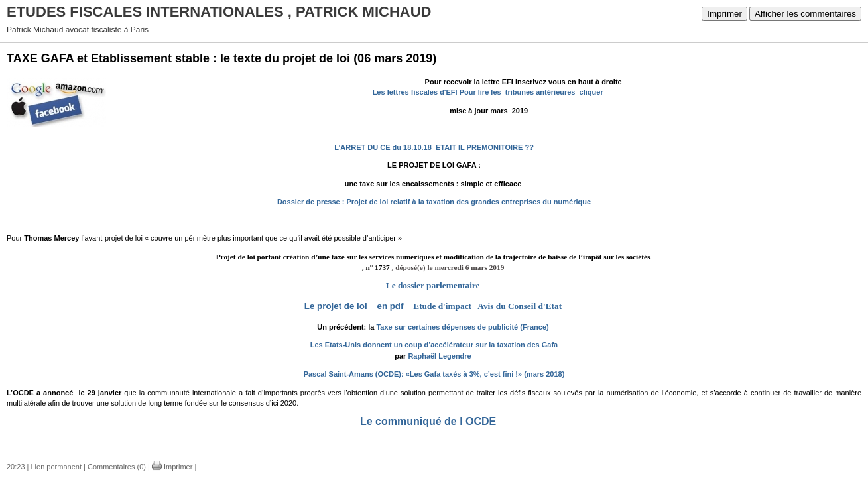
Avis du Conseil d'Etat (520, 306)
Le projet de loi (336, 306)
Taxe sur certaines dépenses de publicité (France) (462, 327)
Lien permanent (56, 467)
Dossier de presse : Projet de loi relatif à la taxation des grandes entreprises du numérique (434, 202)
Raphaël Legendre (439, 356)
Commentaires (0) (117, 467)
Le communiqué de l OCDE (430, 421)
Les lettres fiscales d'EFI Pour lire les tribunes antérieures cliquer (488, 92)
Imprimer (724, 14)
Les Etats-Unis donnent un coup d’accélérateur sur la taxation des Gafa (434, 345)
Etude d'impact (444, 306)
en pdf (394, 306)
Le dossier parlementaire (433, 285)
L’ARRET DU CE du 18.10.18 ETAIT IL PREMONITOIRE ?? (434, 147)
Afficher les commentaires (805, 14)
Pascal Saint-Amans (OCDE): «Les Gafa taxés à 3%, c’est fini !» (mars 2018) (434, 374)
